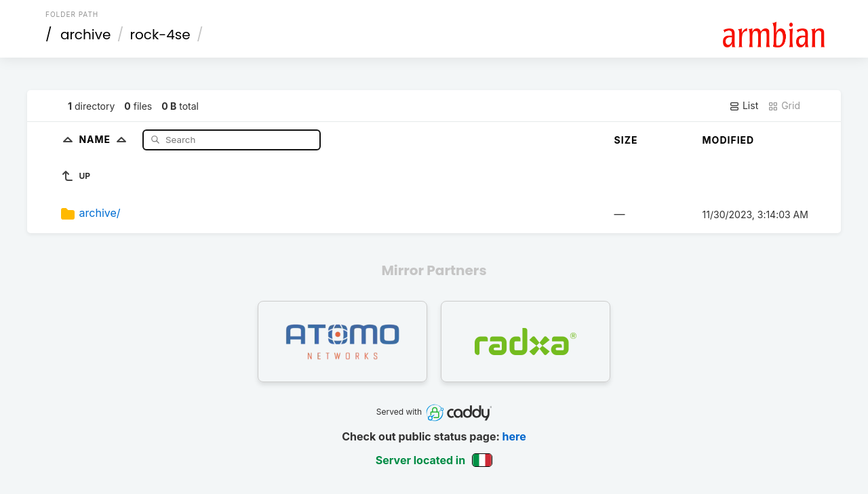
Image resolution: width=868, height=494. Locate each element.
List (744, 106)
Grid (784, 106)
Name (105, 139)
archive (85, 35)
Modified (729, 140)
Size (626, 140)
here (514, 436)
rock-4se (160, 35)
